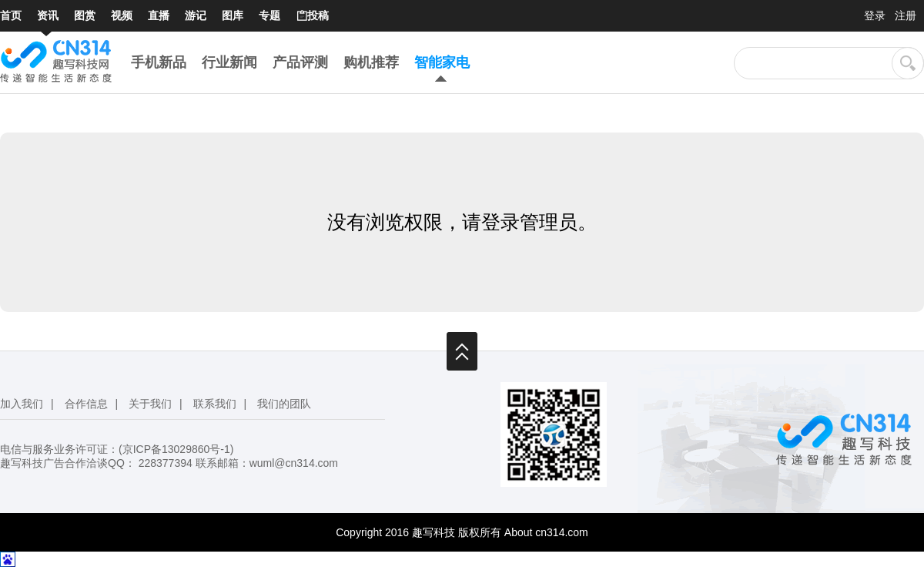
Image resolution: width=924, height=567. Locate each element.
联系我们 (215, 404)
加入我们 (22, 404)
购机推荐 (371, 62)
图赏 (85, 15)
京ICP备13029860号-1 (176, 449)
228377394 (166, 463)
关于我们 (150, 404)
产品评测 (300, 62)
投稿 (312, 16)
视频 (122, 15)
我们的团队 (284, 404)
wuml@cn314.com (294, 463)
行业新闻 (229, 62)
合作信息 (86, 404)
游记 (196, 15)
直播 (159, 15)
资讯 (48, 15)
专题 (269, 15)
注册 (906, 15)
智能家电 (442, 62)
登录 (875, 15)
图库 (233, 15)
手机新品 (159, 62)
